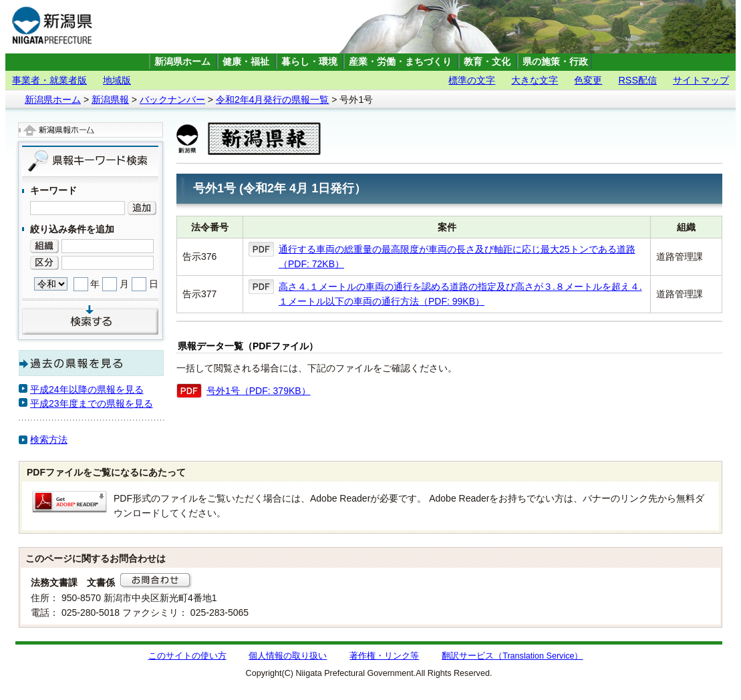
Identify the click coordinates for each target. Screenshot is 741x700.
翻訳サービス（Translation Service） (512, 656)
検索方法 (49, 440)
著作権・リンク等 (384, 656)
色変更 (588, 80)
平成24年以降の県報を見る (87, 389)
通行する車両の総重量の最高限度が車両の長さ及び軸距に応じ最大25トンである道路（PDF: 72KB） (457, 256)
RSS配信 (637, 80)
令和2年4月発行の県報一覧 (273, 100)
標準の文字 (472, 80)
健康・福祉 (246, 62)
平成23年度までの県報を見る (92, 403)
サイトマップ (701, 80)
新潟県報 (110, 100)
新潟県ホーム (182, 62)
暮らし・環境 (309, 62)
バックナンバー (172, 100)
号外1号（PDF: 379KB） (259, 391)
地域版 (117, 80)
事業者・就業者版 (49, 80)
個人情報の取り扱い (288, 656)
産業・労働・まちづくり (400, 62)
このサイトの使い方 (187, 656)
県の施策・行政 (555, 62)
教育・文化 (487, 62)
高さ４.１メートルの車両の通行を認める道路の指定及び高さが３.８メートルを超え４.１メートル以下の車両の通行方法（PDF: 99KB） (460, 294)
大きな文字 (535, 80)
